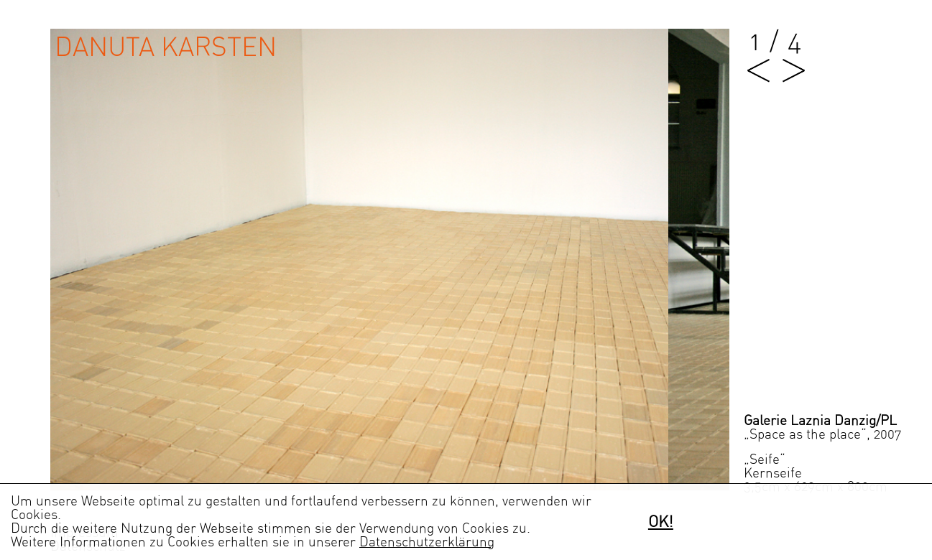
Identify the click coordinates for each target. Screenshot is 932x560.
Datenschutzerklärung (427, 542)
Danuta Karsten (166, 48)
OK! (661, 522)
